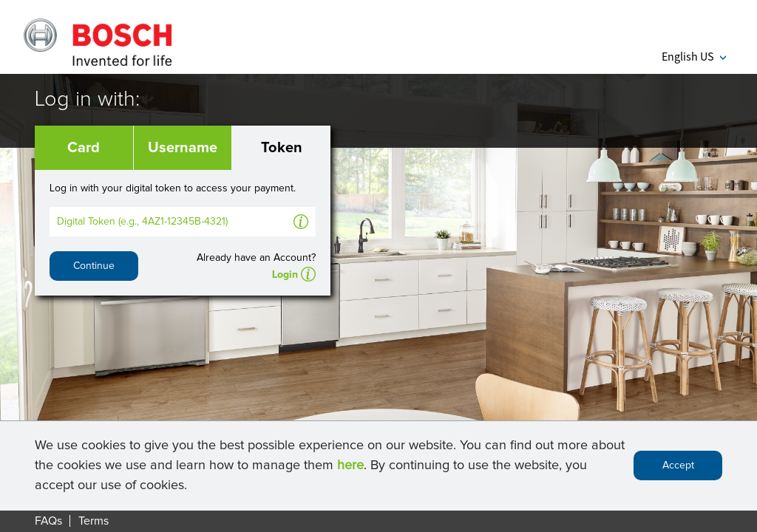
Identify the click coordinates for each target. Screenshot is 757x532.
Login (285, 275)
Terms (94, 521)
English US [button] (694, 56)
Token (282, 148)
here (350, 468)
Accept (678, 468)
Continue (94, 266)
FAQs (48, 521)
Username (183, 148)
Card (84, 148)
